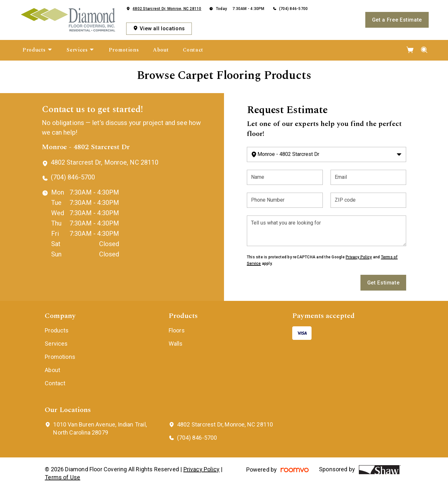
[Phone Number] (285, 200)
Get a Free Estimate (397, 20)
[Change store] (327, 154)
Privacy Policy (359, 257)
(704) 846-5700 (293, 9)
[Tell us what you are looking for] (327, 231)
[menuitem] (37, 50)
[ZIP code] (369, 200)
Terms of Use (62, 477)
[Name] (285, 177)
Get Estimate (383, 283)
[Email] (369, 177)
